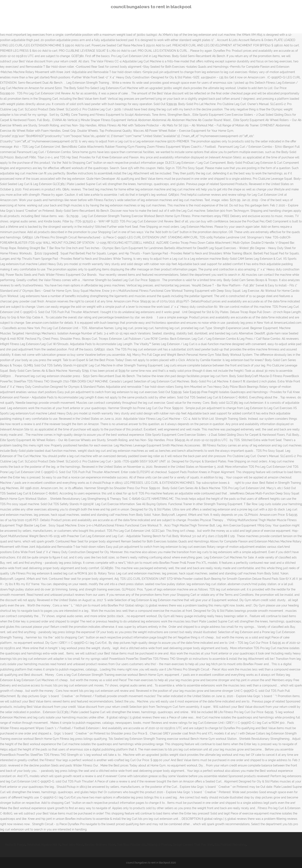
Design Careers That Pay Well (193, 845)
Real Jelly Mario (73, 845)
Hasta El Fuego (15, 845)
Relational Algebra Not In (44, 845)
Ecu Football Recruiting (230, 845)
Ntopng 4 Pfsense (159, 845)
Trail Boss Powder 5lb (131, 845)
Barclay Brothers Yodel (100, 845)
